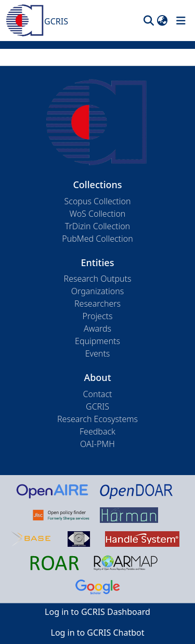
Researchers (97, 304)
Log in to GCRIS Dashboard (97, 612)
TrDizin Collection (97, 226)
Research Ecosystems (97, 419)
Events (98, 353)
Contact (97, 394)
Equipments (97, 341)
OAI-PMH (97, 444)
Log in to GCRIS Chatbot (98, 633)
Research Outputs (98, 279)
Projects (98, 316)
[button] (148, 21)
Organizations (97, 291)
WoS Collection (98, 214)
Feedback (97, 431)
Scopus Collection (98, 201)
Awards (97, 328)
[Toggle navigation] (181, 21)
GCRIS (97, 406)
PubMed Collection (97, 239)
